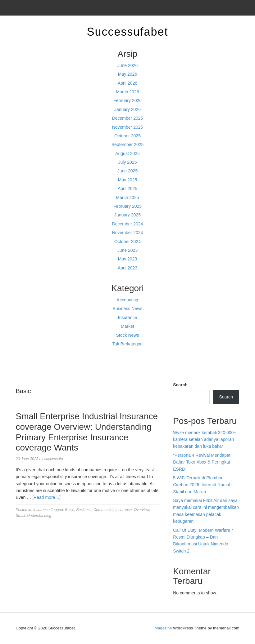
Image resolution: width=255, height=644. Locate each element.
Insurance (127, 318)
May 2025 (127, 180)
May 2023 (127, 259)
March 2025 (128, 198)
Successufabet (127, 32)
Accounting (127, 300)
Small (20, 516)
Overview (141, 510)
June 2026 (127, 65)
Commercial (103, 510)
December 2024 (128, 224)
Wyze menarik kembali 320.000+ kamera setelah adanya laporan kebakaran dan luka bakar (205, 440)
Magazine (163, 628)
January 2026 (127, 109)
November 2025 (128, 127)
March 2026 (128, 92)
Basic (70, 510)
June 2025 (127, 171)
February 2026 (127, 100)
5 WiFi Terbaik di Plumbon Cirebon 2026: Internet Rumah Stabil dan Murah (202, 485)
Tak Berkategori (127, 344)
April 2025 (127, 189)
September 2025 (128, 144)
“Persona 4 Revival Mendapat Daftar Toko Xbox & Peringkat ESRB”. (202, 462)
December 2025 (128, 118)
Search (180, 385)
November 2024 (128, 233)
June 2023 (127, 250)
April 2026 (127, 83)
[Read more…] (46, 497)
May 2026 (127, 74)
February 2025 (127, 206)
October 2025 (127, 136)
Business (84, 510)
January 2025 (127, 215)
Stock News (128, 335)
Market (127, 326)
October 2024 (127, 242)
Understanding (39, 516)
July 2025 (128, 162)
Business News (128, 309)
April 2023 (127, 268)
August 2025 (127, 153)
